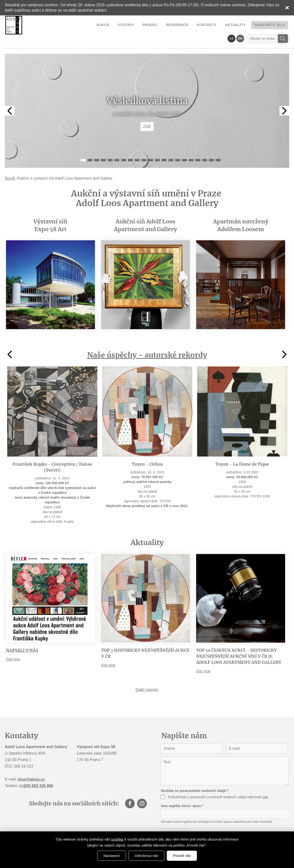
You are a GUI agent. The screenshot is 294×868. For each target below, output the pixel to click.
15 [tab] (178, 147)
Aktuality (177, 25)
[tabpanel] (147, 98)
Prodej (100, 25)
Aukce (57, 25)
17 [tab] (191, 147)
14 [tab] (171, 147)
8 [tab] (130, 147)
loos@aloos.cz (31, 767)
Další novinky (147, 677)
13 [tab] (164, 147)
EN (241, 25)
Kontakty (151, 25)
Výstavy (78, 25)
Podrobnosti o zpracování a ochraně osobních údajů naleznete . (218, 784)
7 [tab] (124, 147)
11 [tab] (151, 147)
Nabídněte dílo (209, 25)
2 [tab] (90, 147)
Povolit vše (182, 856)
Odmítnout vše (147, 856)
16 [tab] (184, 147)
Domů (10, 166)
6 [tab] (117, 147)
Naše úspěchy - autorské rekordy (147, 342)
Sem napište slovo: (182, 793)
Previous (10, 98)
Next (284, 98)
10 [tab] (144, 147)
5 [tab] (110, 147)
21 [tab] (218, 147)
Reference (125, 25)
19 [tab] (205, 147)
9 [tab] (137, 147)
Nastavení (112, 856)
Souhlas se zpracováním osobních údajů (194, 778)
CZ (232, 25)
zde (265, 784)
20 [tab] (211, 147)
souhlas (117, 839)
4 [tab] (103, 147)
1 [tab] (83, 147)
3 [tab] (97, 147)
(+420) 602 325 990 (36, 773)
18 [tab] (198, 147)
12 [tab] (157, 147)
